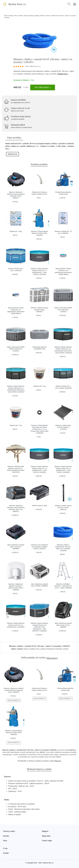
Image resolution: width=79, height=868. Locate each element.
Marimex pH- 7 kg (16, 425)
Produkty (11, 16)
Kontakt (6, 853)
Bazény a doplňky (34, 16)
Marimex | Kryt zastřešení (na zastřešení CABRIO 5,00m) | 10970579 (40, 547)
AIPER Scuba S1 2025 (39, 506)
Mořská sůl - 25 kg (16, 231)
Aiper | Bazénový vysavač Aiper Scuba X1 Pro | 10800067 (63, 625)
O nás (5, 848)
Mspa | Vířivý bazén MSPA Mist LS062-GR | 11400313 (63, 310)
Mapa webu (46, 836)
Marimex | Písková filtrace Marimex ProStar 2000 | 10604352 (39, 233)
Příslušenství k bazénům (54, 649)
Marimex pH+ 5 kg (39, 386)
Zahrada (26, 16)
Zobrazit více (13, 154)
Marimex (41, 74)
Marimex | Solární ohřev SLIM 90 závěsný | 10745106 (63, 427)
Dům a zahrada (19, 16)
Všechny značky (9, 831)
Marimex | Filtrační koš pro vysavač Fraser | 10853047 (39, 310)
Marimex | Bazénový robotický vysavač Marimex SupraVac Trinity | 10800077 (14, 690)
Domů (6, 16)
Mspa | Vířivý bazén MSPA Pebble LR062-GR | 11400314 (16, 349)
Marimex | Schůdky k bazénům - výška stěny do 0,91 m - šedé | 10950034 (63, 586)
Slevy (5, 841)
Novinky (6, 836)
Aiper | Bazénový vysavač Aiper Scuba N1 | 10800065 (16, 547)
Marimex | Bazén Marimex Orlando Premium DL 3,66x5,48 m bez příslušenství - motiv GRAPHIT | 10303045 (40, 627)
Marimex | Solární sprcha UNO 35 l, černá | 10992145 (63, 507)
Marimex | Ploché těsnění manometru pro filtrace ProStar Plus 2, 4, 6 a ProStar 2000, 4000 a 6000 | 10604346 (40, 429)
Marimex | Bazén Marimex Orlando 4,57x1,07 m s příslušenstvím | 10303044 (16, 625)
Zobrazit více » (63, 74)
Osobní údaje (47, 841)
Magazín (45, 831)
